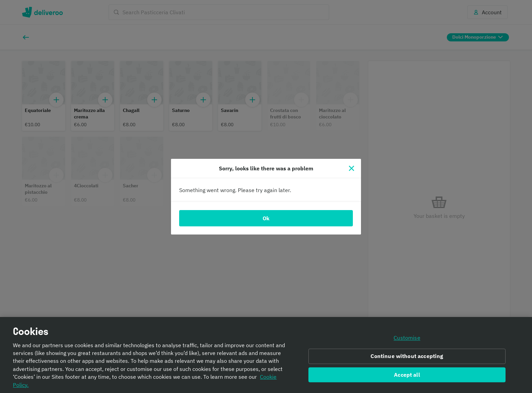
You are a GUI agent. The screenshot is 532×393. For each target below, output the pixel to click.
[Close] (351, 168)
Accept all (407, 375)
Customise (407, 338)
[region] (266, 355)
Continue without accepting (407, 356)
